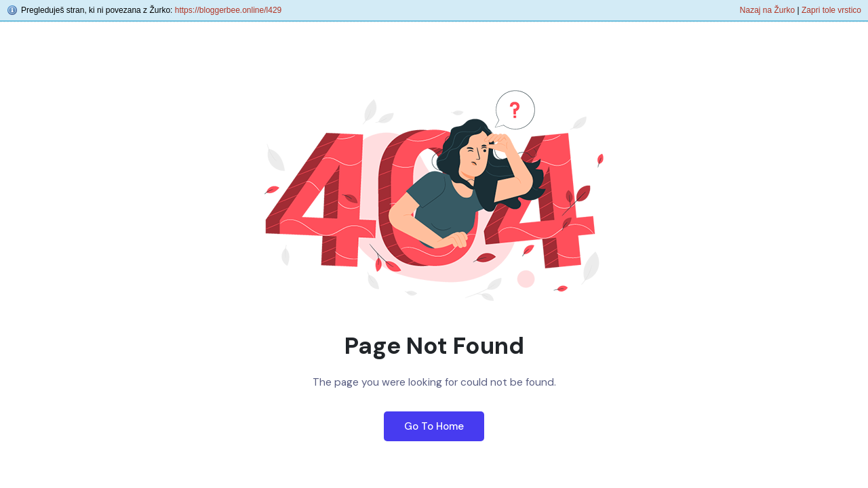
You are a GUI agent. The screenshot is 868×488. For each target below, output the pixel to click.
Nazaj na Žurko (767, 10)
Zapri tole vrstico (831, 10)
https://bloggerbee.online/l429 (228, 10)
